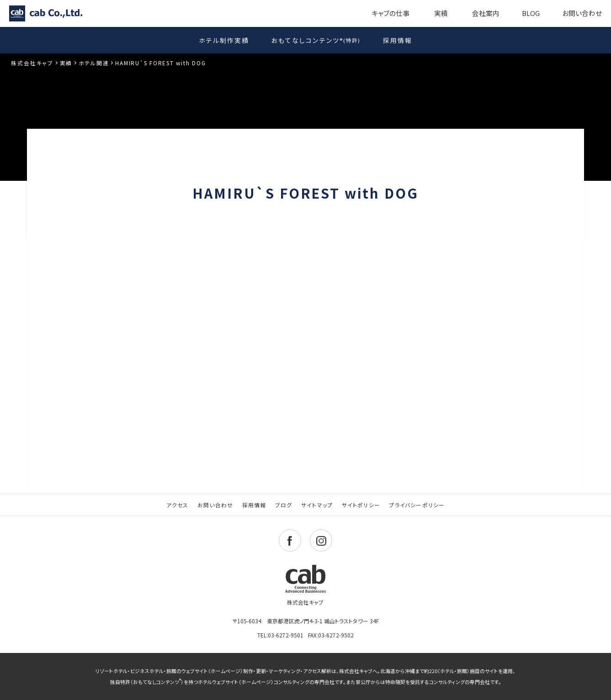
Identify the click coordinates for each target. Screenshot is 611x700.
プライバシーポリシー (417, 505)
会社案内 (486, 13)
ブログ (284, 505)
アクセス (178, 505)
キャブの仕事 (391, 13)
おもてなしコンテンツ (316, 40)
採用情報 (398, 40)
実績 (441, 13)
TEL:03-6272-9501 (280, 635)
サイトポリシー (361, 505)
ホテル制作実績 (224, 40)
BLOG (531, 13)
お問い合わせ (582, 13)
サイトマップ (317, 505)
